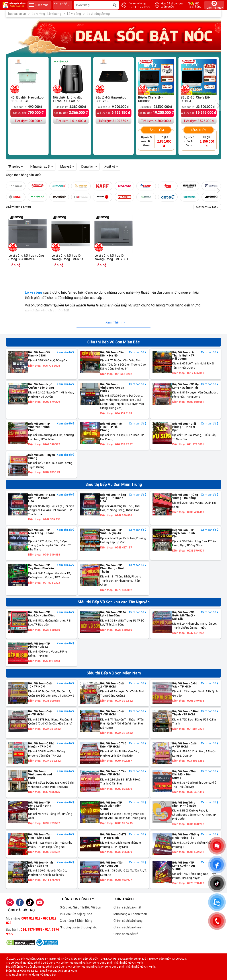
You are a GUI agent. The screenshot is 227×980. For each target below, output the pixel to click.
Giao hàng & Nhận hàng (76, 921)
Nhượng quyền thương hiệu (79, 927)
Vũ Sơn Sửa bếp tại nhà (76, 914)
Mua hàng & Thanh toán (130, 914)
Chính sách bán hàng (128, 921)
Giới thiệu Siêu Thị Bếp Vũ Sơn (80, 907)
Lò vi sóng (33, 292)
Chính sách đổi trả (126, 934)
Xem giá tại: (63, 5)
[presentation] (218, 106)
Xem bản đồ (65, 352)
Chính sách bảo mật (127, 907)
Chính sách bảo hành (128, 927)
